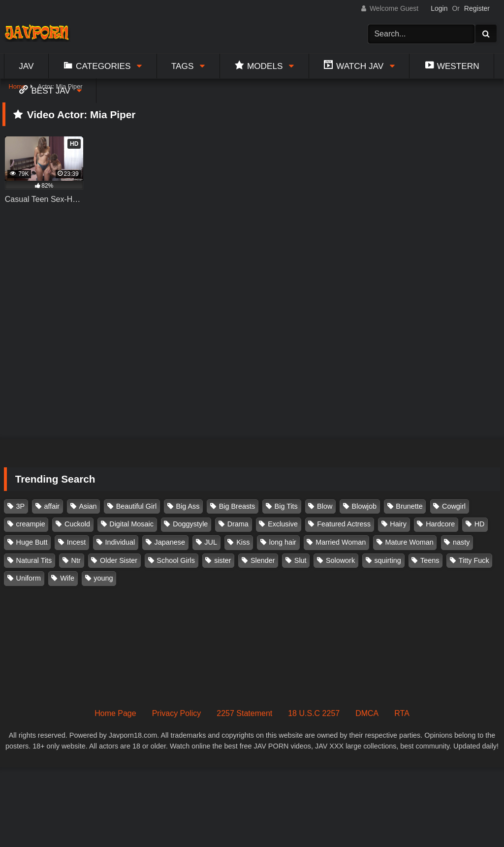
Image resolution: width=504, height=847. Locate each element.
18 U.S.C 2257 (314, 713)
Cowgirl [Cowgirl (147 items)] (454, 506)
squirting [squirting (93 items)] (387, 560)
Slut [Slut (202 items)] (300, 560)
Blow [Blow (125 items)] (325, 506)
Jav (26, 66)
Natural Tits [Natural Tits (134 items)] (34, 560)
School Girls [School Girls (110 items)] (176, 560)
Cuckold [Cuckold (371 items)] (77, 524)
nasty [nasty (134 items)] (461, 542)
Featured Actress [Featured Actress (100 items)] (344, 524)
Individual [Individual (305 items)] (120, 542)
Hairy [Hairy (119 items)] (398, 524)
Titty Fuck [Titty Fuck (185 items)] (474, 560)
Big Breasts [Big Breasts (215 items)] (237, 506)
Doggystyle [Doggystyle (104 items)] (190, 524)
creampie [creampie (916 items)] (31, 524)
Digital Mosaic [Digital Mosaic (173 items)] (131, 524)
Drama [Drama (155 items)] (238, 524)
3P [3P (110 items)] (21, 506)
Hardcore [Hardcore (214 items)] (440, 524)
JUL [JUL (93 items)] (211, 542)
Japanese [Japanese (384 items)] (170, 542)
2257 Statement (244, 713)
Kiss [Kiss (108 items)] (243, 542)
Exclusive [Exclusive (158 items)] (283, 524)
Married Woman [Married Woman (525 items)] (341, 542)
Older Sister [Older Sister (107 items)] (119, 560)
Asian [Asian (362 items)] (88, 506)
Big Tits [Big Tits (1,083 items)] (286, 506)
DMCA (367, 713)
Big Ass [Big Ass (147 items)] (188, 506)
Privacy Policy (177, 713)
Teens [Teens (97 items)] (430, 560)
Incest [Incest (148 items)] (76, 542)
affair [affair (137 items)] (52, 506)
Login (439, 8)
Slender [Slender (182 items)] (263, 560)
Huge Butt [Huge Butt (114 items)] (32, 542)
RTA (402, 713)
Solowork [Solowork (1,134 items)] (340, 560)
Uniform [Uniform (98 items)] (29, 578)
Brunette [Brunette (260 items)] (409, 506)
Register (477, 8)
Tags (183, 66)
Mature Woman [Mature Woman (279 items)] (409, 542)
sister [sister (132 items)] (222, 560)
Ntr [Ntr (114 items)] (76, 560)
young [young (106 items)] (103, 578)
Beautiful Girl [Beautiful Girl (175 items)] (136, 506)
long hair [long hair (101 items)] (283, 542)
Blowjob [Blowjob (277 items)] (364, 506)
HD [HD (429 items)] (480, 524)
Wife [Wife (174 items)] (67, 578)
